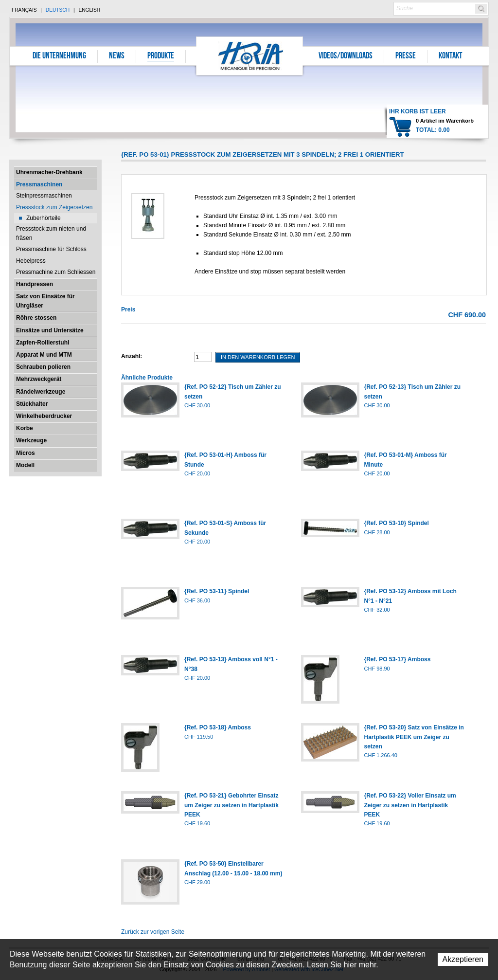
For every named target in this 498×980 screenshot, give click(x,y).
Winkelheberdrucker (44, 416)
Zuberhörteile (44, 218)
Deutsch (58, 10)
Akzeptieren (463, 959)
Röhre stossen (36, 318)
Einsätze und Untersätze (50, 330)
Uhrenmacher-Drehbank (49, 172)
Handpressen (35, 284)
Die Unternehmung (59, 56)
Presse (406, 56)
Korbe (25, 428)
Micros (26, 453)
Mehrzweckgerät (39, 379)
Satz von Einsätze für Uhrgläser (45, 301)
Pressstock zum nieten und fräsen (51, 233)
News (117, 56)
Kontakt (450, 56)
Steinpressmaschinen (44, 196)
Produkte (161, 56)
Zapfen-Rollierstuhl (43, 343)
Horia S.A (250, 56)
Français (24, 10)
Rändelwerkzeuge (41, 392)
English (89, 10)
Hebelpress (31, 261)
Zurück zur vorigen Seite (153, 932)
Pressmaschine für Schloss (51, 249)
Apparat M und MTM (44, 355)
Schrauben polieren (43, 367)
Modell (25, 465)
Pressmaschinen (39, 184)
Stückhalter (32, 404)
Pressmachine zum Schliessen (56, 272)
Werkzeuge (31, 440)
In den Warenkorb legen (258, 357)
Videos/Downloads (346, 56)
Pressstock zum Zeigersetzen (54, 207)
